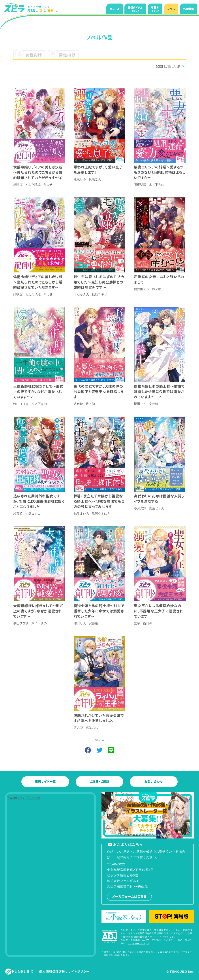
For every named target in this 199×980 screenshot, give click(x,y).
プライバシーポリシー (180, 952)
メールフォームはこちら (129, 896)
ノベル (171, 9)
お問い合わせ (154, 782)
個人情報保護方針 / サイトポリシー (64, 972)
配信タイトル (135, 9)
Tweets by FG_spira (24, 798)
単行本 (155, 9)
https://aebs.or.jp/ (139, 943)
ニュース (115, 9)
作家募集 (189, 9)
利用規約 (108, 955)
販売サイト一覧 (45, 782)
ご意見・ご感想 (99, 782)
